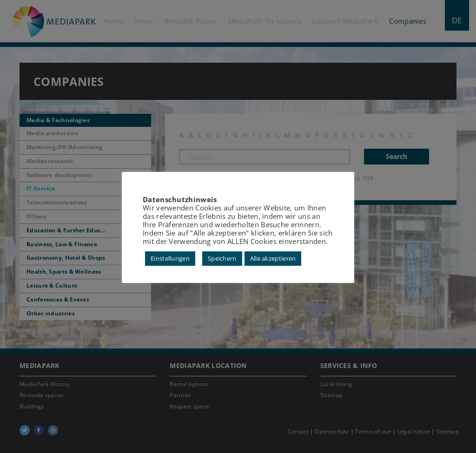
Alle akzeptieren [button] (273, 258)
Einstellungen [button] (170, 258)
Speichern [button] (222, 258)
